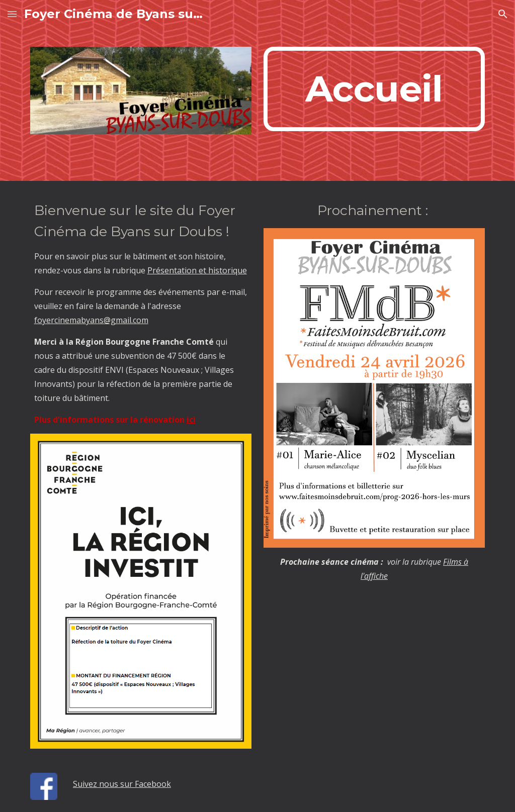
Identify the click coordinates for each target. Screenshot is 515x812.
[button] (12, 14)
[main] (374, 89)
